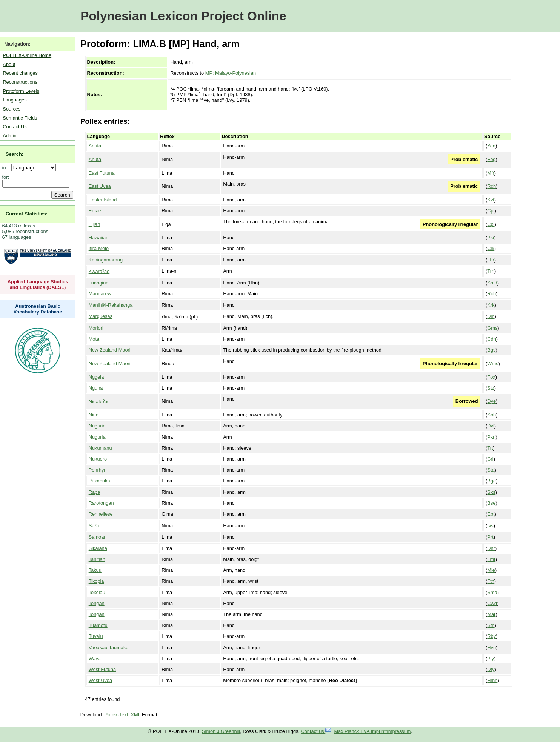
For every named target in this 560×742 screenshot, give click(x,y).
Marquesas (101, 316)
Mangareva (101, 294)
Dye (492, 401)
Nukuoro (98, 459)
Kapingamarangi (106, 260)
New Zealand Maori (110, 350)
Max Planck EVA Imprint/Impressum (372, 731)
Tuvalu (96, 636)
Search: (15, 154)
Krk (491, 305)
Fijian (95, 224)
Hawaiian (99, 237)
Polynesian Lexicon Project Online (183, 16)
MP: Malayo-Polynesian (231, 73)
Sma (492, 592)
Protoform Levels (21, 91)
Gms (492, 328)
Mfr (491, 173)
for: (6, 177)
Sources (12, 109)
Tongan (97, 603)
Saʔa (94, 526)
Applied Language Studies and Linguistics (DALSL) (38, 284)
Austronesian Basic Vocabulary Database (38, 309)
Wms (493, 363)
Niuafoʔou (99, 402)
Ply (491, 658)
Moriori (96, 328)
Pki (491, 237)
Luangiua (99, 283)
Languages (15, 100)
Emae (95, 211)
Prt (490, 537)
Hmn (492, 680)
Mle (491, 570)
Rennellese (101, 514)
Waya (95, 658)
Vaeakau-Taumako (109, 648)
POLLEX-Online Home (27, 55)
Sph (492, 415)
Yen (491, 146)
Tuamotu (98, 625)
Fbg (491, 159)
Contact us (316, 731)
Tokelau (97, 592)
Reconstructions (20, 82)
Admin (9, 136)
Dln (491, 316)
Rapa (95, 492)
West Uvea (100, 680)
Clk (491, 248)
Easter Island (103, 200)
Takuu (95, 570)
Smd (492, 283)
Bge (492, 481)
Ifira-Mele (99, 248)
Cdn (492, 339)
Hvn (492, 648)
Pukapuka (99, 481)
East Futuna (102, 173)
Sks (491, 492)
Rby (492, 636)
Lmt (491, 559)
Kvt (491, 200)
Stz (491, 388)
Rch (492, 186)
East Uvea (100, 186)
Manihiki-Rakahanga (111, 305)
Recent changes (20, 73)
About (9, 64)
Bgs (491, 350)
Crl (490, 459)
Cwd (492, 603)
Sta (491, 470)
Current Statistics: (27, 214)
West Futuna (102, 669)
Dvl (491, 426)
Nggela (96, 377)
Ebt (491, 514)
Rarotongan (101, 503)
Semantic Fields (20, 118)
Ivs (490, 526)
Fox (491, 377)
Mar (491, 614)
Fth (491, 581)
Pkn (491, 437)
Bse (491, 503)
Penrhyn (98, 470)
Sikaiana (98, 548)
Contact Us (15, 127)
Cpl (491, 211)
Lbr (491, 260)
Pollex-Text (116, 715)
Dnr (491, 548)
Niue (94, 415)
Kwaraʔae (99, 271)
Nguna (96, 388)
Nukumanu (100, 448)
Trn (491, 271)
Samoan (98, 537)
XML (136, 715)
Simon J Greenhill (221, 731)
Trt (490, 448)
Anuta (95, 146)
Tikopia (96, 581)
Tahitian (97, 559)
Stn (491, 625)
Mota (94, 339)
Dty (491, 669)
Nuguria (97, 426)
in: (6, 168)
